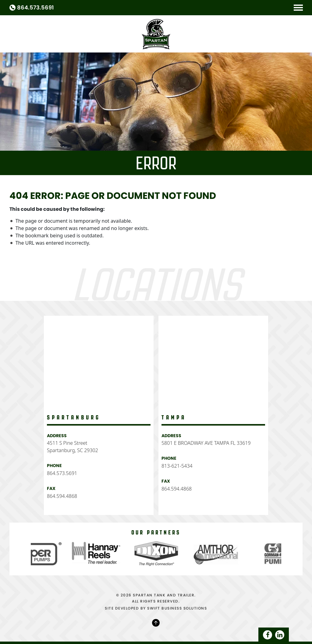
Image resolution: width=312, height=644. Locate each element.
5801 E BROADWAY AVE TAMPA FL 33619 (206, 443)
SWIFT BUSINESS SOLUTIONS (177, 608)
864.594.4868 (62, 496)
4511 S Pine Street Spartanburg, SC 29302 (73, 447)
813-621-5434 (177, 466)
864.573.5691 (35, 8)
